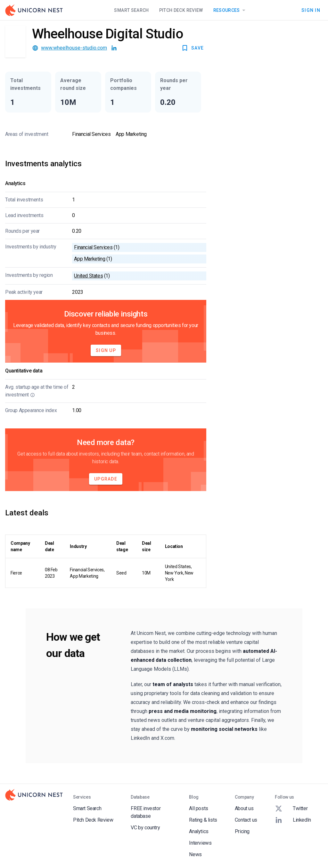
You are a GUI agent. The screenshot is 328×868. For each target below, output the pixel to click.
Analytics (199, 831)
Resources (230, 10)
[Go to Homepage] (34, 10)
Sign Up (106, 350)
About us (244, 808)
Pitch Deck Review (181, 10)
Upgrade (106, 479)
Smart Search (131, 10)
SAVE (192, 48)
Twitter (291, 809)
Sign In (311, 10)
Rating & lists (203, 820)
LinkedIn (293, 820)
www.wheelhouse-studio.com (74, 48)
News (195, 854)
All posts (198, 808)
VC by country (145, 828)
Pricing (242, 831)
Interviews (200, 843)
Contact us (246, 820)
